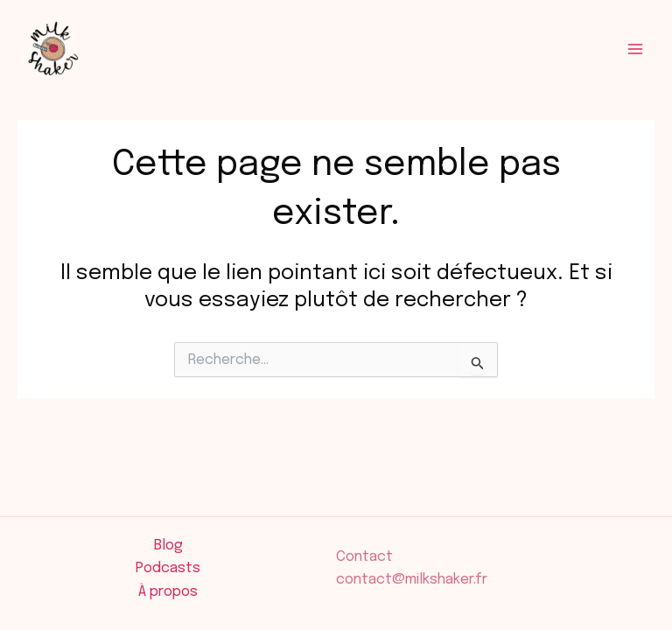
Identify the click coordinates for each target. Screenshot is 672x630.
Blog (168, 546)
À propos (168, 592)
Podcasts (168, 568)
